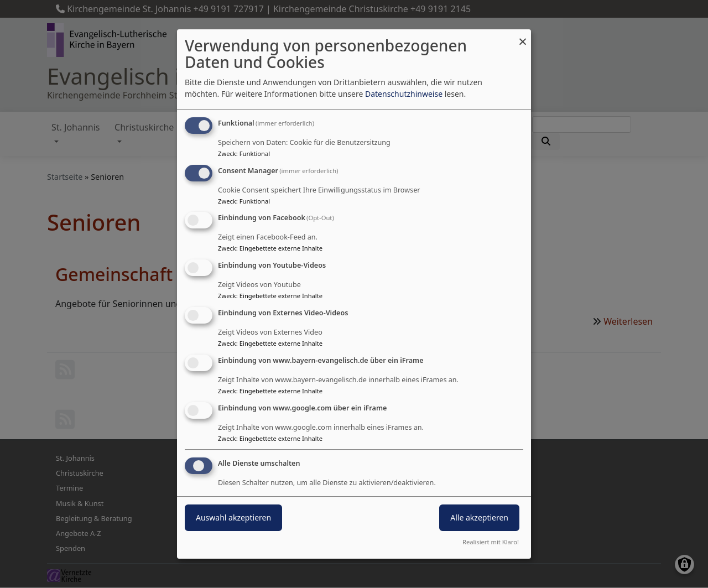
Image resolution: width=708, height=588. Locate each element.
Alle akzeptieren (479, 518)
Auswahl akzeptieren (233, 518)
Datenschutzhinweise (404, 94)
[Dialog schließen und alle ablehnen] (523, 36)
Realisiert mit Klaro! (491, 542)
